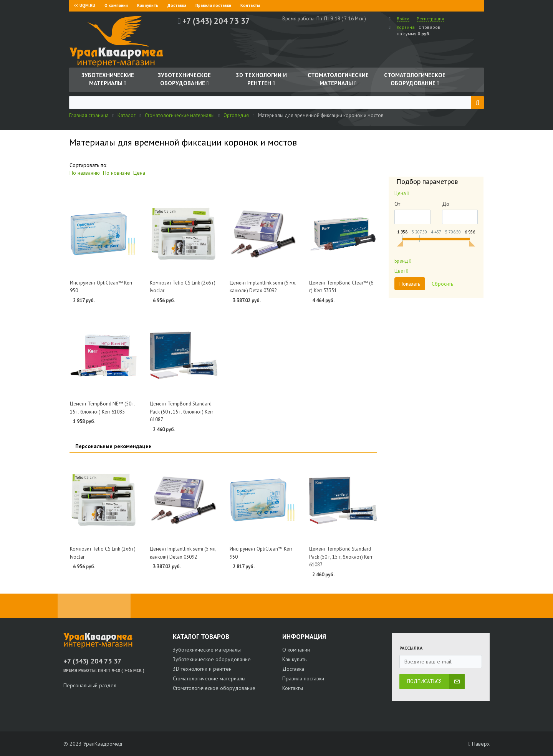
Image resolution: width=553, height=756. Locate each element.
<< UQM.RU (84, 5)
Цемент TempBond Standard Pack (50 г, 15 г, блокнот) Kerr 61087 (181, 412)
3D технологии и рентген (202, 669)
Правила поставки (213, 5)
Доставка (177, 5)
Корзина (406, 27)
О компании (116, 5)
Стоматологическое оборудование (214, 688)
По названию (85, 173)
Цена (139, 173)
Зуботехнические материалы (207, 650)
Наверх (479, 744)
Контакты (250, 5)
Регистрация (430, 19)
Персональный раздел (90, 685)
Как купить (148, 5)
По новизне (117, 173)
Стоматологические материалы (209, 678)
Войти (403, 19)
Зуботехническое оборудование (212, 659)
